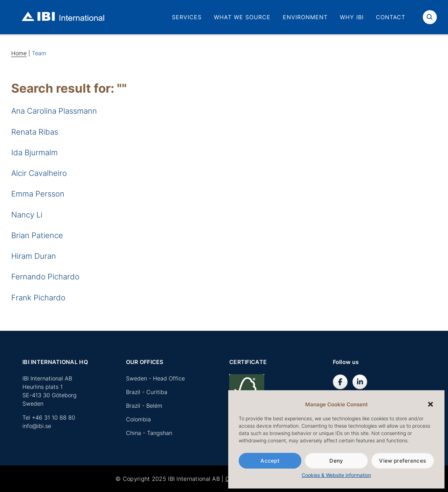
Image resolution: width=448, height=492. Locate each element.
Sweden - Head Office (155, 378)
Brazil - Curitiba (147, 392)
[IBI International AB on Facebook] (340, 382)
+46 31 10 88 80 (54, 418)
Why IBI (352, 17)
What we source (242, 17)
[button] (430, 404)
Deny (336, 461)
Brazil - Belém (144, 406)
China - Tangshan (149, 433)
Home (19, 53)
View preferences (402, 461)
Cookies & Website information (336, 475)
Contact (391, 17)
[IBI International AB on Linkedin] (360, 382)
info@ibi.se (37, 426)
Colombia (138, 419)
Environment (305, 17)
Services (187, 17)
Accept (270, 461)
